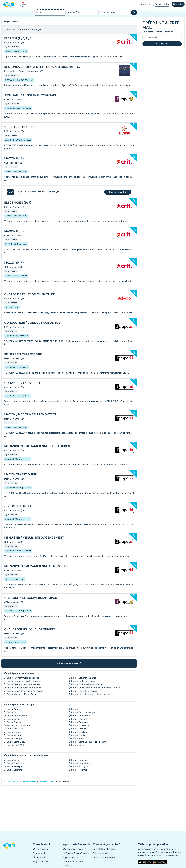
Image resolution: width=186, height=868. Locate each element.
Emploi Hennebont (81, 763)
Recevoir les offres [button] (118, 192)
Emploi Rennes (79, 739)
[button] (10, 845)
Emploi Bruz (12, 712)
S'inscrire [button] (178, 4)
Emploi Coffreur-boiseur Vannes (87, 684)
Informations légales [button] (73, 862)
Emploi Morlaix (14, 735)
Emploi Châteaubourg (17, 716)
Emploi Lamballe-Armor (18, 725)
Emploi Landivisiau (81, 725)
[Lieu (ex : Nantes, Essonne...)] (82, 12)
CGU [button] (65, 866)
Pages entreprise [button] (42, 862)
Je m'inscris (162, 44)
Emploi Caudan (79, 760)
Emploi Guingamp (15, 722)
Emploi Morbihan (46, 781)
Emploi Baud (13, 760)
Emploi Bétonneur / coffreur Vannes (24, 681)
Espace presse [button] (70, 857)
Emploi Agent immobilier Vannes (23, 678)
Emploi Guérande (15, 763)
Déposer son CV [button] (101, 853)
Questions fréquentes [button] (104, 857)
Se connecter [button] (162, 4)
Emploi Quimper (14, 739)
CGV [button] (72, 866)
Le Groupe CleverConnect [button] (76, 853)
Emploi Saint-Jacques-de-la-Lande (90, 742)
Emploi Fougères (80, 719)
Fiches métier (40, 857)
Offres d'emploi (41, 849)
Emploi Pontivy (79, 735)
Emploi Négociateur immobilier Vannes (91, 694)
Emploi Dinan (13, 719)
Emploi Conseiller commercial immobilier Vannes (96, 688)
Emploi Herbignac (15, 767)
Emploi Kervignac (80, 767)
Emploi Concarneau (81, 716)
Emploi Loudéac (79, 732)
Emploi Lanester (14, 729)
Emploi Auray (13, 709)
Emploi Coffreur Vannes (83, 681)
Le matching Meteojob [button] (104, 849)
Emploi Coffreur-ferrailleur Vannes (24, 688)
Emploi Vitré (77, 745)
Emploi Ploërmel (79, 770)
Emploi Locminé (14, 770)
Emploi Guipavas (80, 722)
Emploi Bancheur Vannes (84, 678)
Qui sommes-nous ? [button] (73, 849)
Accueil (8, 781)
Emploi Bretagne (29, 781)
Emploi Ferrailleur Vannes (84, 691)
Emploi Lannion (79, 729)
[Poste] (50, 12)
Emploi (16, 781)
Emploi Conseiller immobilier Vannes (25, 691)
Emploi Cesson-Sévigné (83, 712)
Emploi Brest (78, 709)
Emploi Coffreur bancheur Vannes (23, 684)
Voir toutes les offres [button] (69, 663)
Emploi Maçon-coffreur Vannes (22, 694)
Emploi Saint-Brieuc (16, 742)
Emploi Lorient (14, 732)
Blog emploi (39, 853)
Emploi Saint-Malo (16, 745)
